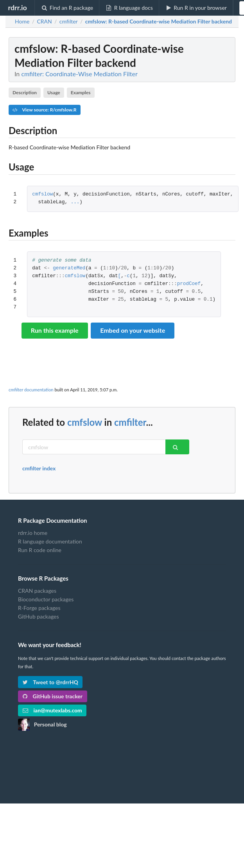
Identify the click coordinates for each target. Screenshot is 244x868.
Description (25, 92)
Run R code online (40, 550)
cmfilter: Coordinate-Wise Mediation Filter (79, 74)
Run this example (55, 330)
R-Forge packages (39, 608)
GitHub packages (39, 616)
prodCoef (189, 284)
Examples (81, 92)
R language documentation (50, 541)
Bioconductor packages (46, 599)
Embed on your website (133, 330)
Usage (54, 92)
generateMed (69, 268)
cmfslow (42, 195)
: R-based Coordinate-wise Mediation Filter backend (159, 22)
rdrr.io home (33, 533)
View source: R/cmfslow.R (45, 110)
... (75, 202)
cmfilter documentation (31, 390)
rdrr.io (17, 7)
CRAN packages (37, 591)
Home (22, 22)
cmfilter (130, 422)
